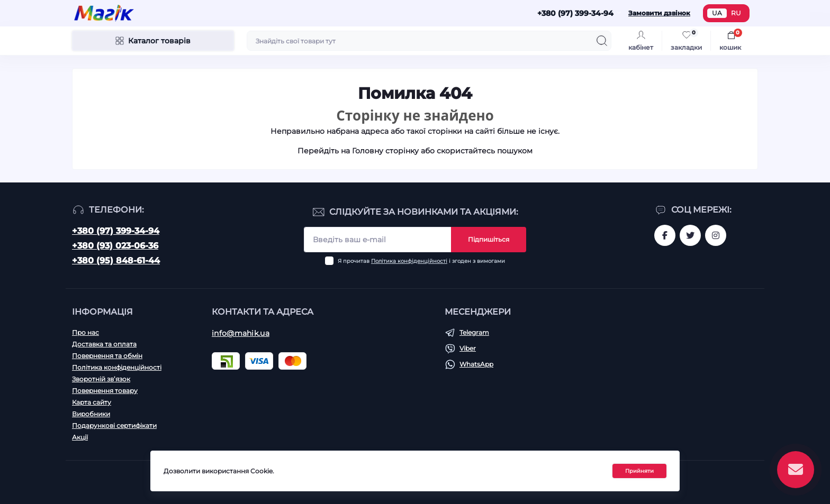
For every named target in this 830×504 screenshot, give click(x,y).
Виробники (91, 414)
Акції (80, 437)
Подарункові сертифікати (114, 425)
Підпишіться (489, 239)
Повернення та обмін (107, 356)
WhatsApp (476, 364)
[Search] (602, 41)
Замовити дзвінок (659, 13)
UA (717, 13)
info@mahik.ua (241, 333)
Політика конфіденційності (409, 261)
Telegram (474, 332)
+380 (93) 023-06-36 (115, 246)
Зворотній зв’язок (101, 379)
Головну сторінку (385, 151)
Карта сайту (92, 402)
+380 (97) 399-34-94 (116, 231)
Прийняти (639, 471)
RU (736, 13)
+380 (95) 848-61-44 (116, 260)
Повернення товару (105, 391)
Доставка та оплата (104, 344)
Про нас (85, 332)
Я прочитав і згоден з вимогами (421, 261)
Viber (468, 348)
